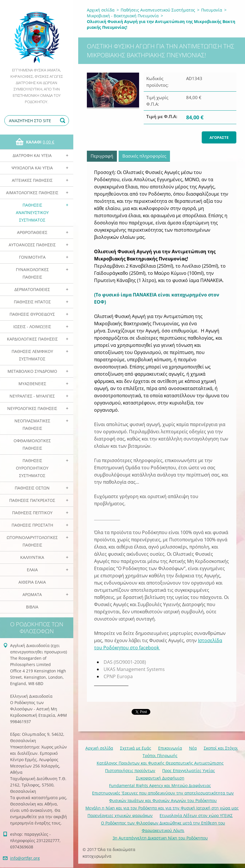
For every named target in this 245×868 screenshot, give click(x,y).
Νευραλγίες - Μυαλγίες (32, 396)
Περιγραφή (102, 156)
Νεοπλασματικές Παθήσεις (32, 424)
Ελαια (32, 570)
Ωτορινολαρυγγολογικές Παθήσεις (32, 541)
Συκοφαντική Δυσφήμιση (160, 778)
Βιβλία (32, 607)
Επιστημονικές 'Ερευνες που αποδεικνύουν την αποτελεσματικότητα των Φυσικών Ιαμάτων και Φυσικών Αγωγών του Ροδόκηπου (163, 797)
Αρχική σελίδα (101, 10)
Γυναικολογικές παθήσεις (32, 273)
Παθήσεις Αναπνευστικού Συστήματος (32, 212)
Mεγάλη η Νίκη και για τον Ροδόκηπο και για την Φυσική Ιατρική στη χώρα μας (162, 808)
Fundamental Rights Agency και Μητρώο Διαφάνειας (160, 785)
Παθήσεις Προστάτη (32, 525)
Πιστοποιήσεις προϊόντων (130, 770)
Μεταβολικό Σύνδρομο (32, 371)
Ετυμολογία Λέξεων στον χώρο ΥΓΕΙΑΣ (196, 815)
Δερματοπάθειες (32, 289)
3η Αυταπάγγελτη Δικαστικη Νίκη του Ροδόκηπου (160, 838)
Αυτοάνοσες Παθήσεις (32, 245)
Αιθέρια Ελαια (32, 582)
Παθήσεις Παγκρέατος (32, 500)
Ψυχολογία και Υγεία (32, 168)
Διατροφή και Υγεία (32, 155)
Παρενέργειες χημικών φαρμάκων (120, 815)
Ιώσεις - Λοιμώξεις (32, 327)
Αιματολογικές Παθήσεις (32, 193)
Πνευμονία (212, 10)
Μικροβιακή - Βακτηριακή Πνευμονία (123, 16)
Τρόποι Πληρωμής (160, 756)
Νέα (193, 748)
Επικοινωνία (170, 748)
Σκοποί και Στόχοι (221, 748)
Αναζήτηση (63, 121)
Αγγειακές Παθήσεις (32, 180)
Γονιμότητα (32, 257)
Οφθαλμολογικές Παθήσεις (32, 444)
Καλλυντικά (32, 557)
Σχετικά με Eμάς (136, 748)
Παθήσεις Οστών (32, 488)
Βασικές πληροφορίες (144, 156)
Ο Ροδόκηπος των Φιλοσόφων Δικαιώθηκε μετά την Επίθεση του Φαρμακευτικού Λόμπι (163, 827)
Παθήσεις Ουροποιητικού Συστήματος (32, 468)
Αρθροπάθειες (32, 232)
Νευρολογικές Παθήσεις (32, 408)
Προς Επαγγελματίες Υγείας (189, 770)
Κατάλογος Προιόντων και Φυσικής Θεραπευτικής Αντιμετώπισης (160, 763)
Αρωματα (32, 594)
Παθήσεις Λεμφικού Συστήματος (32, 355)
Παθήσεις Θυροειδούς (32, 314)
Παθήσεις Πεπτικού (32, 513)
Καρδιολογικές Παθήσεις (32, 339)
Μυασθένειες (32, 384)
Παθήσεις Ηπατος (32, 302)
